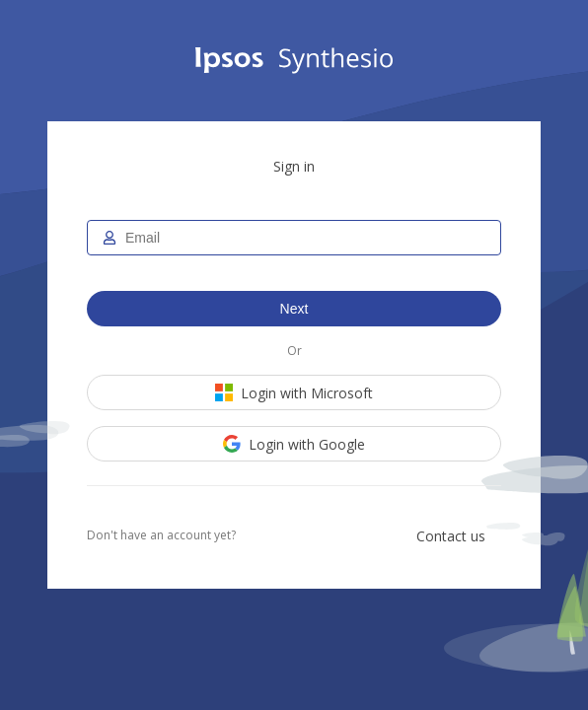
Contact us (451, 536)
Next (294, 309)
